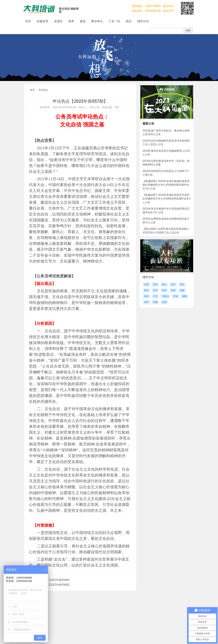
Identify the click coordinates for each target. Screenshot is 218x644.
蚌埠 (164, 290)
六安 (155, 296)
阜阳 (173, 290)
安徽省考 (43, 21)
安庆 (173, 284)
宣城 (175, 296)
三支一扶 (114, 21)
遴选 (83, 21)
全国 (164, 302)
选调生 (58, 21)
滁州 (146, 296)
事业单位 (97, 21)
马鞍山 (165, 296)
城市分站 (143, 21)
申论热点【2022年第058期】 (54, 585)
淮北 (182, 284)
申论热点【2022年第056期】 (54, 580)
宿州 (155, 290)
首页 (28, 21)
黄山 (164, 284)
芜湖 (155, 284)
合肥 (146, 284)
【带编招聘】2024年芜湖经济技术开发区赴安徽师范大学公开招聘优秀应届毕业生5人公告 (166, 199)
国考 (71, 21)
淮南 (182, 290)
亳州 (146, 290)
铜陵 (184, 296)
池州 (146, 302)
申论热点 (43, 90)
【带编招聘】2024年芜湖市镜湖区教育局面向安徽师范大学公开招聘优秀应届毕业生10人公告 (166, 185)
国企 (129, 21)
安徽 (155, 302)
